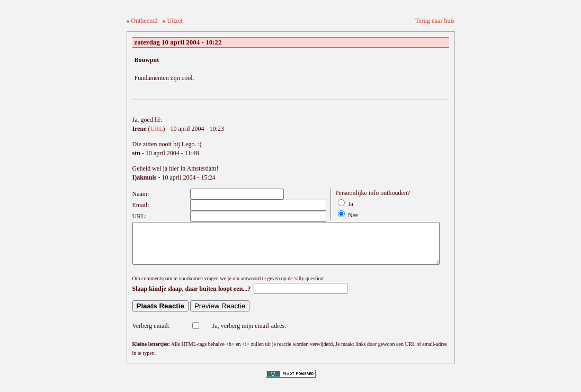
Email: (141, 205)
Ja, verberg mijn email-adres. (249, 334)
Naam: (141, 194)
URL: (140, 216)
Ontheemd (145, 21)
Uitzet (175, 21)
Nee (353, 215)
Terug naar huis (435, 21)
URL (157, 129)
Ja (351, 204)
